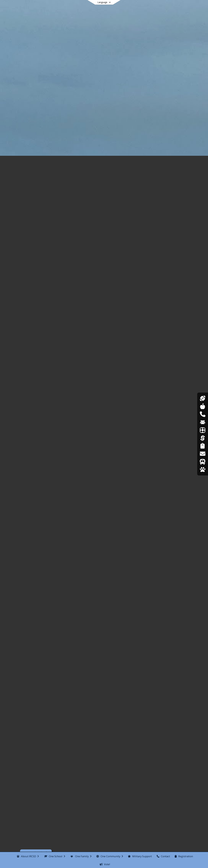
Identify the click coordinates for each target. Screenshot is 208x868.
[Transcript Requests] (203, 454)
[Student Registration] (203, 446)
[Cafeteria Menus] (203, 406)
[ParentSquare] (203, 430)
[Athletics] (203, 398)
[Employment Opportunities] (203, 422)
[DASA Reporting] (203, 414)
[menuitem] (28, 856)
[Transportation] (203, 462)
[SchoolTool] (203, 438)
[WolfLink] (203, 470)
